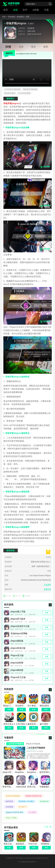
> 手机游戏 (10, 17)
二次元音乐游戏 (24, 93)
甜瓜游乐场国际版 (13, 796)
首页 (6, 10)
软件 (25, 10)
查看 (9, 848)
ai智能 (36, 10)
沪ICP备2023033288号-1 (27, 862)
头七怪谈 (32, 812)
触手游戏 (9, 801)
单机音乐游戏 (10, 93)
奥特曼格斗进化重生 (26, 801)
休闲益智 (31, 28)
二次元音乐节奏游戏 (12, 89)
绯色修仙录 (44, 801)
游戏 (15, 10)
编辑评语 (9, 53)
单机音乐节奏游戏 (30, 89)
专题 (46, 10)
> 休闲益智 (20, 17)
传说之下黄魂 (11, 818)
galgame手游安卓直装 (15, 812)
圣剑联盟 (9, 807)
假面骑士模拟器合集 (33, 796)
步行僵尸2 (23, 807)
